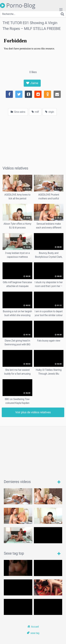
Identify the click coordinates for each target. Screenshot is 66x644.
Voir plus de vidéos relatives (33, 412)
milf (35, 112)
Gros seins (18, 112)
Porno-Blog (18, 5)
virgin (50, 112)
